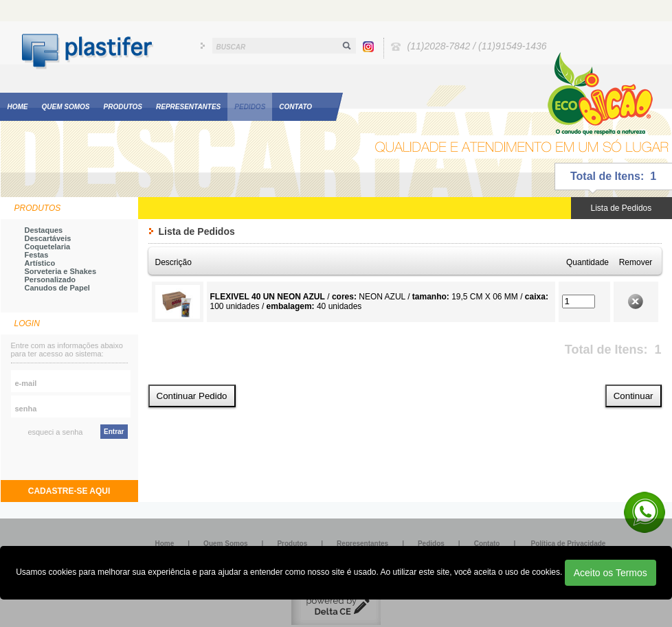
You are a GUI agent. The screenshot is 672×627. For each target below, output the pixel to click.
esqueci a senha (55, 432)
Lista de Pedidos (621, 208)
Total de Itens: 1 (613, 176)
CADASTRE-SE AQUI (69, 491)
